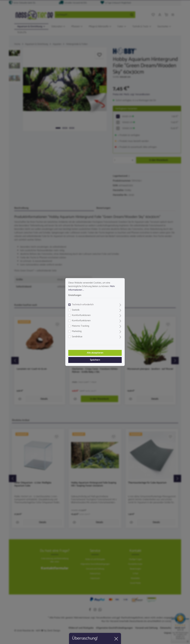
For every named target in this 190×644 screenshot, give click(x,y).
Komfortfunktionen (81, 315)
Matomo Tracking (80, 326)
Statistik (76, 310)
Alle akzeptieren (95, 353)
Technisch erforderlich (83, 305)
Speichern (95, 360)
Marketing (77, 331)
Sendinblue (77, 337)
